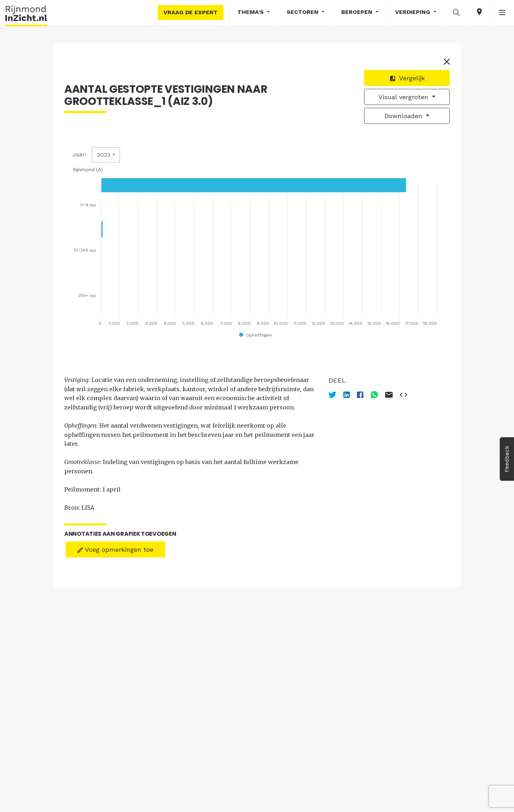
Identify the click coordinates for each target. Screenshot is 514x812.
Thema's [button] (251, 12)
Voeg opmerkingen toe (115, 549)
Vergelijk (407, 78)
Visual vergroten (404, 97)
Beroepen (358, 12)
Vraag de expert (191, 12)
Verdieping (414, 12)
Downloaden (404, 116)
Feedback (507, 459)
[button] (457, 12)
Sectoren (303, 12)
